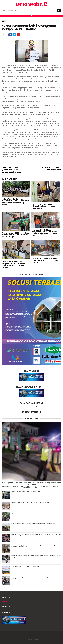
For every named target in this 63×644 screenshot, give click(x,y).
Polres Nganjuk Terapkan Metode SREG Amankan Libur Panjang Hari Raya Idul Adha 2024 (31, 484)
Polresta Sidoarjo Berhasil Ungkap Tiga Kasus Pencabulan (49, 169)
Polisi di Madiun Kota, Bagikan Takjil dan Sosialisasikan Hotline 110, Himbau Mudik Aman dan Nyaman (35, 578)
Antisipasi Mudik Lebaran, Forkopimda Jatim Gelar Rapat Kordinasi (30, 502)
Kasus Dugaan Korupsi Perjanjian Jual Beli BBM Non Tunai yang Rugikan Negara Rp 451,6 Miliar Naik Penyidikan (36, 535)
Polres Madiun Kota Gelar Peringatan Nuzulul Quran (26, 566)
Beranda (5, 601)
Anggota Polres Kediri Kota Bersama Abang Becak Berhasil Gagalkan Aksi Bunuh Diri (35, 513)
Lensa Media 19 (31, 4)
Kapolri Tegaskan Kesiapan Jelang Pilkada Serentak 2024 (27, 492)
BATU (4, 21)
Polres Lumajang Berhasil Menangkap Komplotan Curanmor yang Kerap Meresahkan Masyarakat (14, 170)
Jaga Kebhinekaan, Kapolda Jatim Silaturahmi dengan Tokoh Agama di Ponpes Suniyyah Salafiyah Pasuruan (34, 546)
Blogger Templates (38, 635)
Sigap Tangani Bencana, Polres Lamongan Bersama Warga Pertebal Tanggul (33, 524)
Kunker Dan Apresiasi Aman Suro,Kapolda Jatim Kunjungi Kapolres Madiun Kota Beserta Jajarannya (36, 556)
